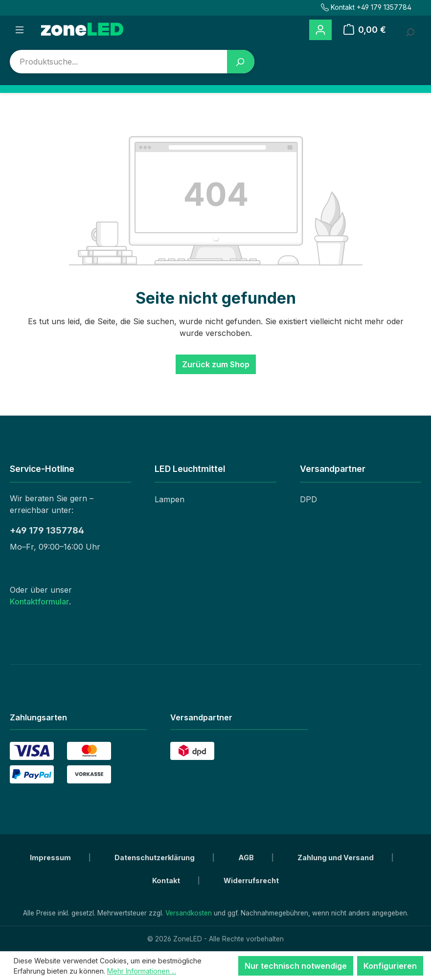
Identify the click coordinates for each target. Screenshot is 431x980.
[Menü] (20, 30)
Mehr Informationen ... (142, 971)
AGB (247, 857)
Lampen (170, 499)
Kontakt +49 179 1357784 (366, 7)
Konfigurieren (390, 966)
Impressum (51, 857)
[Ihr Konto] (320, 30)
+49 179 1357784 (47, 530)
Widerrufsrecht (251, 880)
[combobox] (119, 62)
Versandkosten (189, 913)
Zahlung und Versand (336, 857)
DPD (308, 499)
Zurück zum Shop (216, 364)
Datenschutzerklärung (155, 857)
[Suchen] (241, 62)
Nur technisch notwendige (296, 966)
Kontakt (167, 880)
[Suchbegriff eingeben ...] (409, 30)
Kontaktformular (39, 601)
